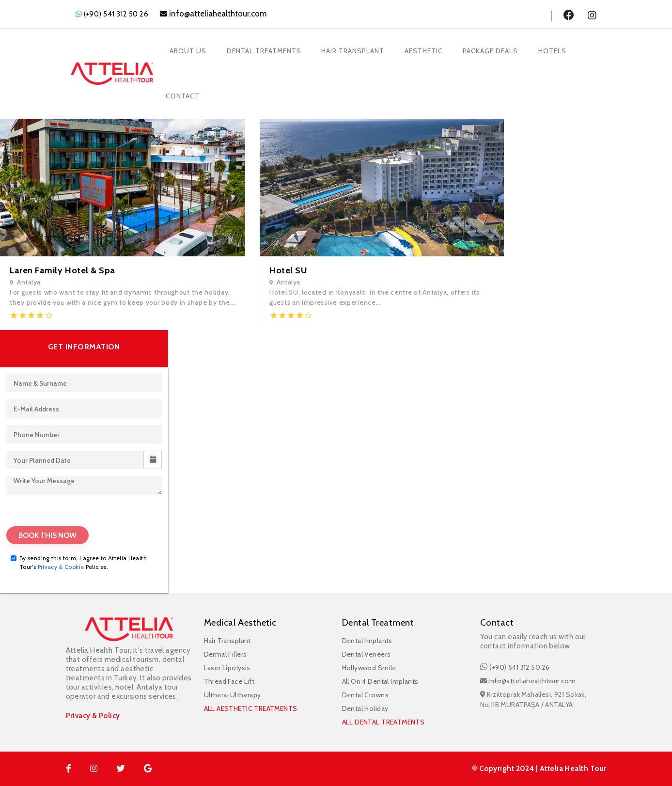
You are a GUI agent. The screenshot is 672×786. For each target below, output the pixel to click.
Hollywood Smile (369, 668)
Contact (184, 92)
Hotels (558, 49)
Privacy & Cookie (61, 567)
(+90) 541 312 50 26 (116, 14)
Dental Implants (367, 641)
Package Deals (496, 49)
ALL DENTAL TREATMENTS (383, 722)
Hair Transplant (356, 49)
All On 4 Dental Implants (380, 681)
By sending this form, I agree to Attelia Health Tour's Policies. (83, 563)
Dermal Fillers (226, 654)
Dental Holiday (365, 708)
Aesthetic (428, 49)
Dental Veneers (367, 654)
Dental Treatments (266, 49)
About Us (189, 49)
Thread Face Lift (229, 681)
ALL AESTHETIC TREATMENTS (251, 708)
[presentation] (58, 515)
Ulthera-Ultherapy (233, 695)
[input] (75, 460)
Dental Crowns (365, 695)
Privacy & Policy (93, 716)
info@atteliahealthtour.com (532, 681)
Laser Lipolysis (227, 668)
